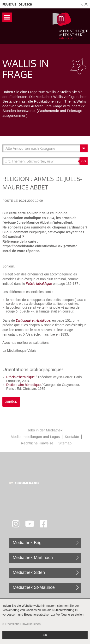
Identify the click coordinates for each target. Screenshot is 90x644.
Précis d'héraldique (21, 377)
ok (45, 635)
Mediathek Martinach (33, 558)
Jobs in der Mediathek (45, 430)
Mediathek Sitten (29, 572)
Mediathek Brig (27, 543)
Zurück (11, 402)
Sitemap (65, 443)
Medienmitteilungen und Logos (35, 437)
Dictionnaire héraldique (33, 320)
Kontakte (72, 437)
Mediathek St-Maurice (34, 587)
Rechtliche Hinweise (37, 443)
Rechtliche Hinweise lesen (23, 624)
